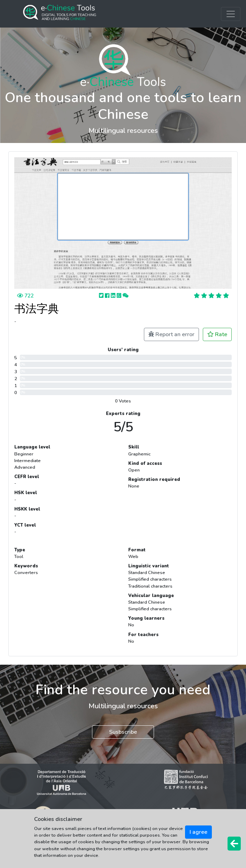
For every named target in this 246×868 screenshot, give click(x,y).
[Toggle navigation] (231, 14)
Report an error (171, 334)
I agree (198, 832)
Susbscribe (123, 732)
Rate (217, 334)
